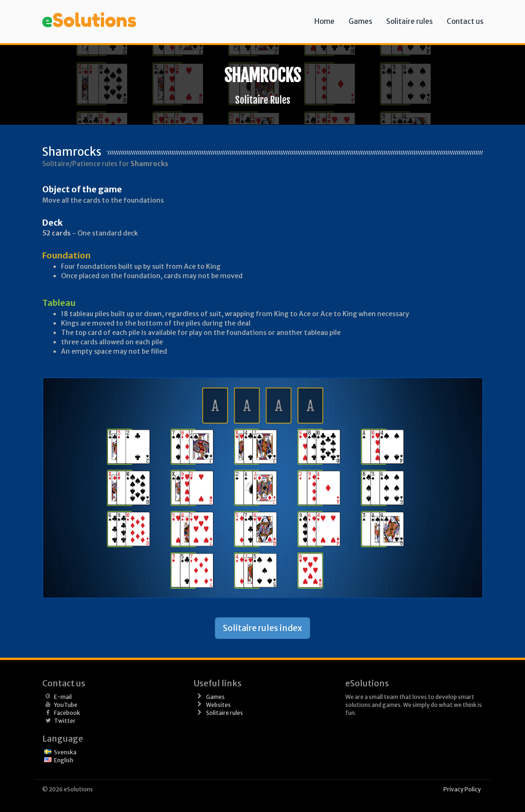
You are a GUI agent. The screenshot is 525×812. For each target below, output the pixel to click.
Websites (218, 705)
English (64, 760)
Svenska (65, 752)
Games (360, 21)
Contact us (465, 21)
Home (324, 21)
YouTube (66, 705)
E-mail (63, 697)
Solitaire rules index (262, 628)
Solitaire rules (409, 21)
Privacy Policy (462, 789)
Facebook (67, 713)
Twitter (65, 721)
